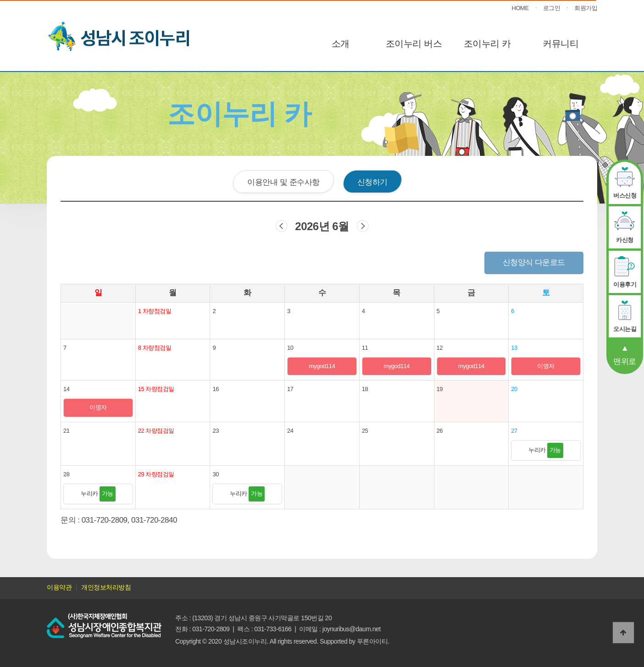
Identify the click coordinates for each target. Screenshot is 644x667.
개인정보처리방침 (106, 587)
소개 (341, 44)
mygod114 (322, 366)
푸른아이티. (373, 641)
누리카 (546, 450)
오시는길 (625, 329)
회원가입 (586, 8)
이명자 (546, 366)
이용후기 (625, 284)
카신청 (625, 240)
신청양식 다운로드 (534, 262)
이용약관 (59, 587)
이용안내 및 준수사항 (283, 182)
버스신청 (625, 196)
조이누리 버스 (414, 44)
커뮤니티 (561, 44)
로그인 (552, 8)
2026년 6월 (322, 226)
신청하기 (372, 182)
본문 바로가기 (0, 0)
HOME (520, 8)
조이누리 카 (487, 44)
